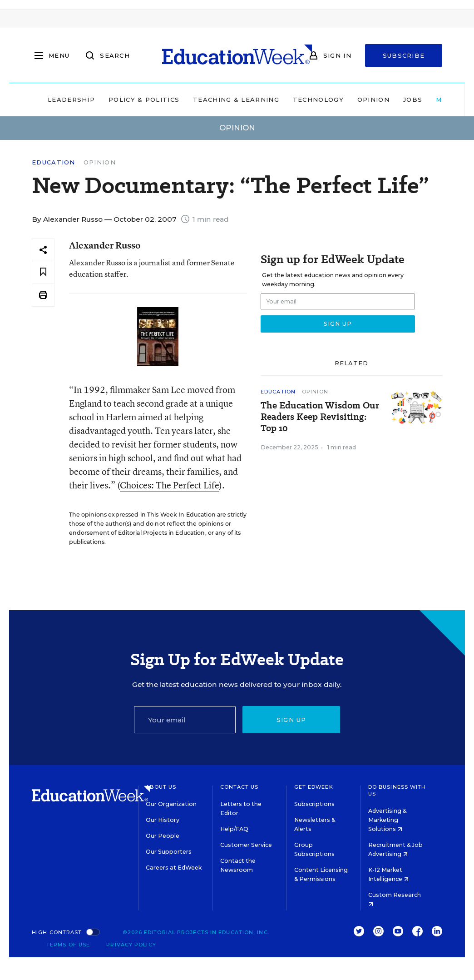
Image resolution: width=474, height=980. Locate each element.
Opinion (373, 99)
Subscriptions (314, 804)
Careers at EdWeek (174, 868)
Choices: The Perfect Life (170, 485)
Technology (318, 99)
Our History (163, 820)
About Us (161, 787)
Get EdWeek (314, 787)
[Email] (185, 720)
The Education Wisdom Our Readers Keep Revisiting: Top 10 (320, 417)
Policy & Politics (144, 99)
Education (54, 162)
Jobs (413, 99)
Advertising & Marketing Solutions (387, 820)
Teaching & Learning (236, 99)
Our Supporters (169, 852)
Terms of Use (68, 945)
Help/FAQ (234, 829)
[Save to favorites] (43, 272)
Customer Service (246, 845)
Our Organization (171, 804)
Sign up (291, 720)
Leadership (71, 99)
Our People (163, 836)
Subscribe (404, 55)
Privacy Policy (131, 945)
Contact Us (239, 787)
